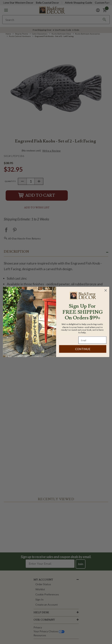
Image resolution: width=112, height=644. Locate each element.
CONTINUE (83, 349)
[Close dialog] (106, 291)
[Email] (92, 340)
